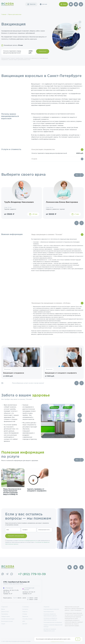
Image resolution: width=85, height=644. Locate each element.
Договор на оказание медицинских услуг (50, 630)
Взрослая (31, 4)
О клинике (26, 607)
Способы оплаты (27, 619)
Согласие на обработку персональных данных (50, 619)
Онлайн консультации (8, 619)
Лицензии (46, 607)
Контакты (25, 609)
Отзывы (25, 614)
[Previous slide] (77, 223)
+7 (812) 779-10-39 (32, 574)
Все (77, 175)
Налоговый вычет (49, 612)
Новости (25, 612)
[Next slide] (82, 223)
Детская (43, 4)
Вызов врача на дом (7, 621)
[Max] (12, 574)
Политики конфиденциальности (28, 541)
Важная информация (12, 234)
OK (78, 639)
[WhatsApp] (3, 574)
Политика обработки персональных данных (50, 615)
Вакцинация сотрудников (14, 373)
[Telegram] (7, 574)
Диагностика (5, 612)
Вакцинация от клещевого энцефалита (61, 373)
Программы (5, 614)
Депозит (25, 624)
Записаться (43, 51)
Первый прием (6, 617)
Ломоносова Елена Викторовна (62, 202)
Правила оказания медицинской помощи (53, 626)
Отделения (4, 607)
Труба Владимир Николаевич (19, 202)
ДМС (24, 621)
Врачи (3, 609)
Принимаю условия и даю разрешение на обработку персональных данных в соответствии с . (27, 542)
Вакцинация (7, 369)
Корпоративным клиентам (51, 609)
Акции (3, 624)
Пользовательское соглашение (53, 623)
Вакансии (25, 617)
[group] (13, 485)
